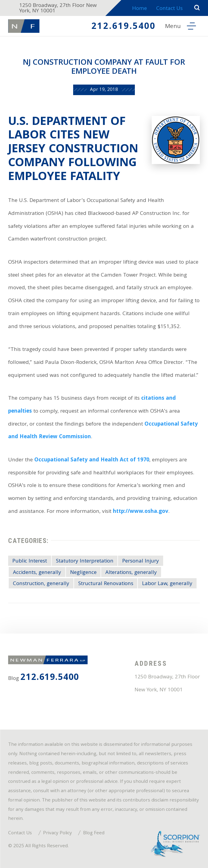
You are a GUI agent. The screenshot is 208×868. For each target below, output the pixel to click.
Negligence (83, 573)
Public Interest (30, 561)
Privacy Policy (57, 833)
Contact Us (169, 9)
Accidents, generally (37, 573)
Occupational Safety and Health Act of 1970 (92, 460)
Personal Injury (141, 561)
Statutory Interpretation (85, 561)
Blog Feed (94, 833)
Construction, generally (41, 584)
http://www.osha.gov (141, 512)
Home (140, 9)
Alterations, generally (131, 573)
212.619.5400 (124, 27)
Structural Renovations (106, 584)
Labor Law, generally (167, 584)
